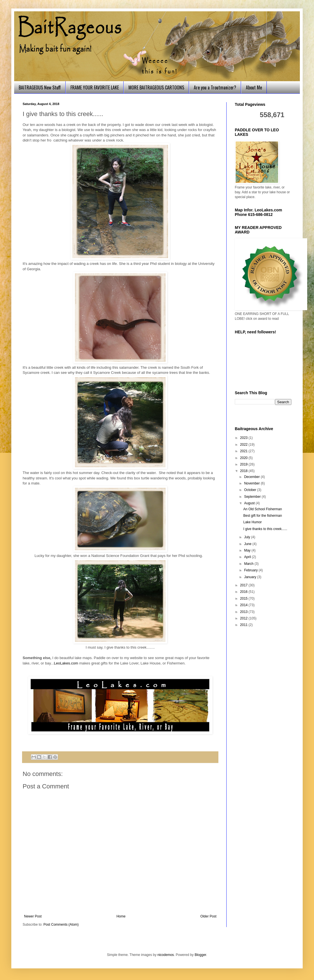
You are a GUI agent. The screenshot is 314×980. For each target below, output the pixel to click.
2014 (244, 605)
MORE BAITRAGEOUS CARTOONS (156, 87)
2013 (244, 612)
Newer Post (33, 916)
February (251, 570)
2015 (244, 599)
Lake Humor (252, 522)
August (250, 503)
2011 (244, 625)
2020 (244, 458)
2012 (244, 618)
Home (121, 916)
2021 (244, 451)
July (248, 537)
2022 (244, 445)
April (248, 557)
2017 (244, 585)
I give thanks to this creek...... (265, 529)
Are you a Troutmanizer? (215, 87)
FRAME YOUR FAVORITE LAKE (95, 87)
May (248, 550)
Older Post (208, 916)
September (253, 497)
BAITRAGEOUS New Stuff (40, 87)
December (252, 477)
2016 (244, 592)
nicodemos (166, 955)
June (248, 544)
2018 (244, 471)
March (249, 564)
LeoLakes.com (66, 663)
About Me (254, 87)
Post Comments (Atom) (61, 925)
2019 (244, 464)
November (252, 483)
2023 (244, 438)
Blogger (200, 955)
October (251, 490)
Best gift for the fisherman (263, 516)
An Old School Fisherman (263, 509)
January (251, 577)
